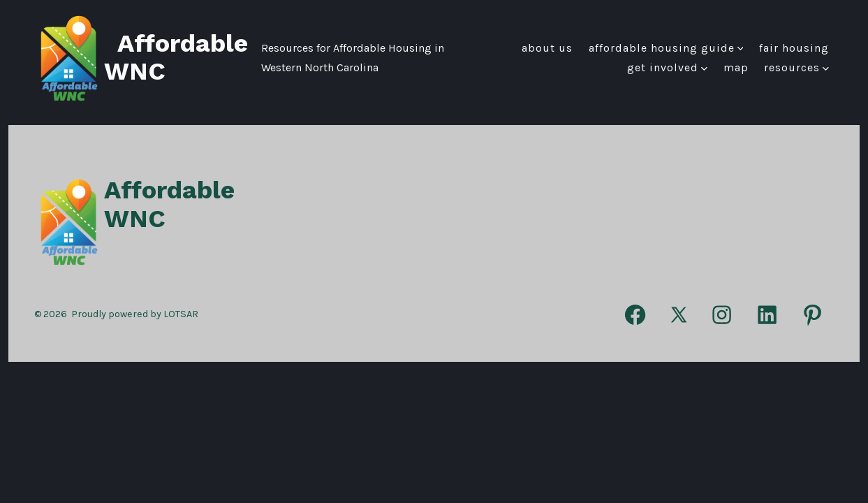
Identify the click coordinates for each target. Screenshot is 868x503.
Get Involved (667, 67)
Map (736, 67)
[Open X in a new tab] (679, 315)
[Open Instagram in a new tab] (722, 315)
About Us (547, 48)
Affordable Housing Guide (666, 48)
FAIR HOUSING (794, 48)
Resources (796, 67)
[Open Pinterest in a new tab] (812, 315)
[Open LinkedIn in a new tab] (767, 315)
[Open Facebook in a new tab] (635, 315)
